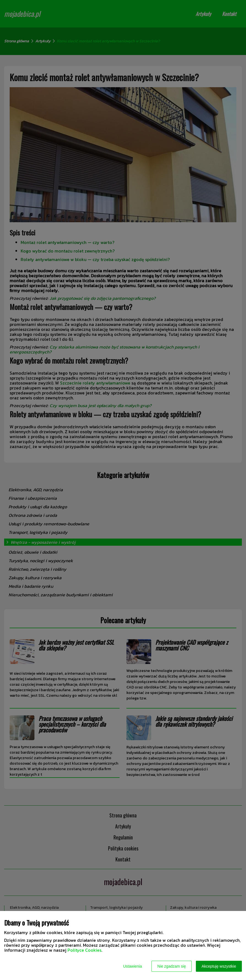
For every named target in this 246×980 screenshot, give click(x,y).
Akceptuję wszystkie (219, 966)
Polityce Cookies (84, 950)
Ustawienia (133, 966)
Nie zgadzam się (172, 966)
